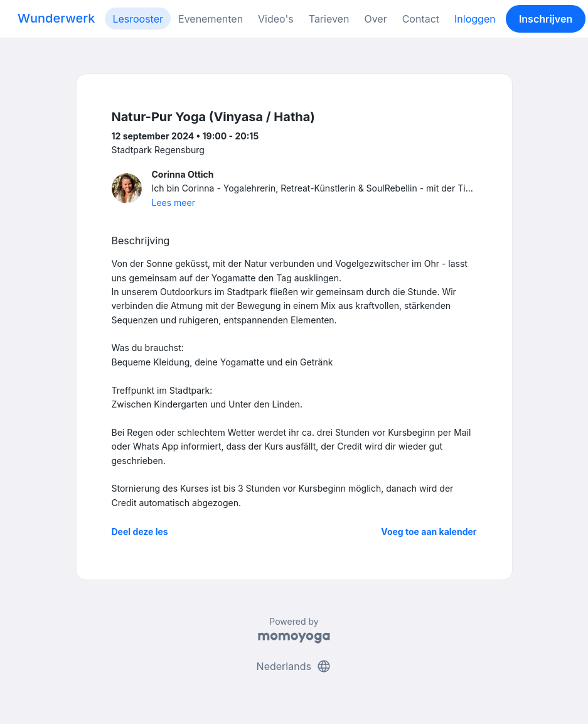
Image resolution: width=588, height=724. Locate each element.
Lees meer (174, 203)
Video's (276, 19)
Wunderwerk (56, 18)
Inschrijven (546, 19)
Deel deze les (140, 532)
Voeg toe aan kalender (429, 532)
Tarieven (329, 19)
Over (375, 19)
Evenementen (211, 19)
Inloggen (475, 19)
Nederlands (294, 666)
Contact (421, 19)
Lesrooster (138, 19)
